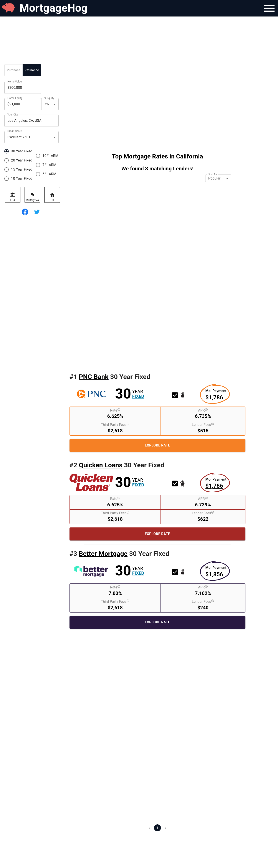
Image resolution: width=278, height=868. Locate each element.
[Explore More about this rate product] (216, 395)
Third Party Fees (115, 425)
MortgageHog (54, 8)
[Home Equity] (23, 104)
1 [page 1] (157, 828)
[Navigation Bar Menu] (269, 8)
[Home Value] (23, 88)
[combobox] (31, 121)
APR (203, 410)
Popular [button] (214, 178)
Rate (115, 410)
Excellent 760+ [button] (19, 137)
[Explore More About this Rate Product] (157, 445)
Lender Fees (203, 425)
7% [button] (47, 104)
